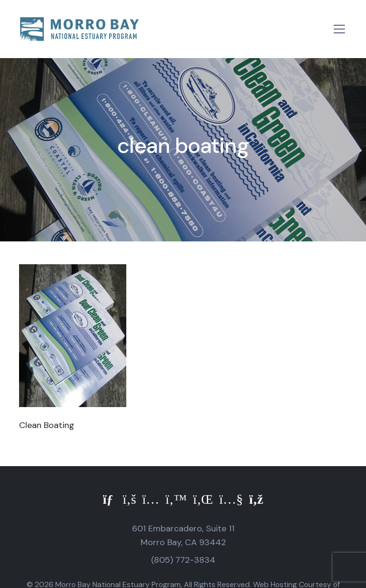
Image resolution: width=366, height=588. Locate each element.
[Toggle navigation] (339, 29)
